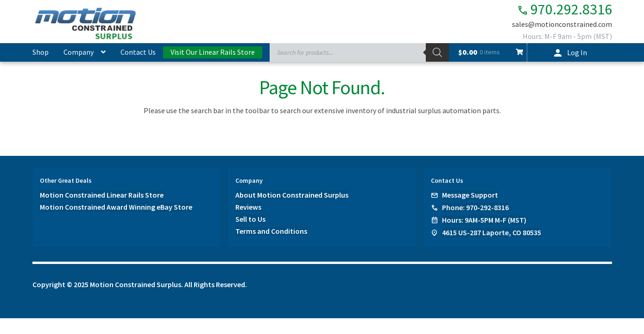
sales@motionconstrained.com (562, 24)
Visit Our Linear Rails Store (213, 52)
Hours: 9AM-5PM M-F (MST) (484, 220)
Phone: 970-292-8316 (475, 207)
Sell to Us (250, 219)
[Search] (437, 52)
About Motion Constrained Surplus (292, 195)
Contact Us (138, 52)
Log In (577, 52)
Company (79, 52)
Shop (41, 52)
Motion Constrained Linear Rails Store (102, 195)
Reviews (248, 207)
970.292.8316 (565, 10)
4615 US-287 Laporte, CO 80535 (492, 232)
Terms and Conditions (271, 231)
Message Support (470, 195)
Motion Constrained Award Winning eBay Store (116, 207)
